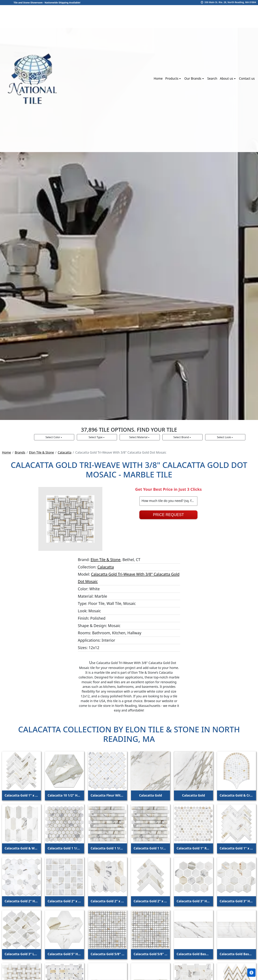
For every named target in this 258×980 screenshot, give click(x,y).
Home (158, 78)
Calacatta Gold (150, 795)
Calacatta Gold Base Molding (193, 954)
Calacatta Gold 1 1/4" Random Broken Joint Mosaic (108, 848)
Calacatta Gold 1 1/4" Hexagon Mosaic (64, 848)
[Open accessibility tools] (251, 973)
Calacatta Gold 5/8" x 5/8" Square (108, 954)
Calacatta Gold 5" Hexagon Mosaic (64, 954)
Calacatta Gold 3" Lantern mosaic (21, 954)
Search (212, 78)
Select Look (224, 437)
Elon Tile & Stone (42, 452)
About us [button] (227, 78)
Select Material (139, 437)
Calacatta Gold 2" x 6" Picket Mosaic (108, 901)
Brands (20, 452)
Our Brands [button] (193, 78)
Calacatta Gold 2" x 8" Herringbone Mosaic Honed (150, 901)
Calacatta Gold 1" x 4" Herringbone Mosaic (21, 795)
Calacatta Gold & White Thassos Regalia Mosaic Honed (21, 848)
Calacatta (65, 452)
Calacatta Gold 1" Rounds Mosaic (193, 848)
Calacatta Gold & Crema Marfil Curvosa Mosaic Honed (237, 795)
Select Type (96, 437)
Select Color (53, 437)
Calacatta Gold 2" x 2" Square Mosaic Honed (64, 901)
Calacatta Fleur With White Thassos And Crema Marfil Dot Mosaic (108, 795)
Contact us (247, 78)
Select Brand (181, 437)
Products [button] (172, 78)
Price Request (168, 515)
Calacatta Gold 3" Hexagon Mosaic (193, 901)
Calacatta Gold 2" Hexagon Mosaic (21, 901)
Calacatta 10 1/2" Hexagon (64, 795)
